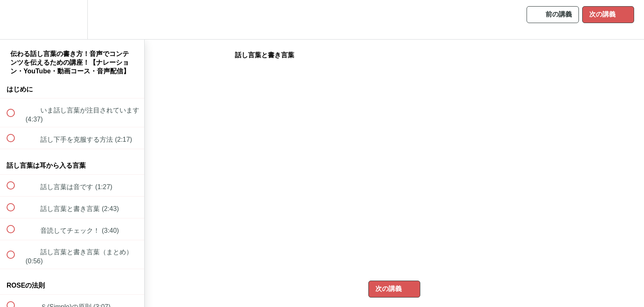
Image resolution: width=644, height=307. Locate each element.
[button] (15, 20)
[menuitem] (72, 20)
